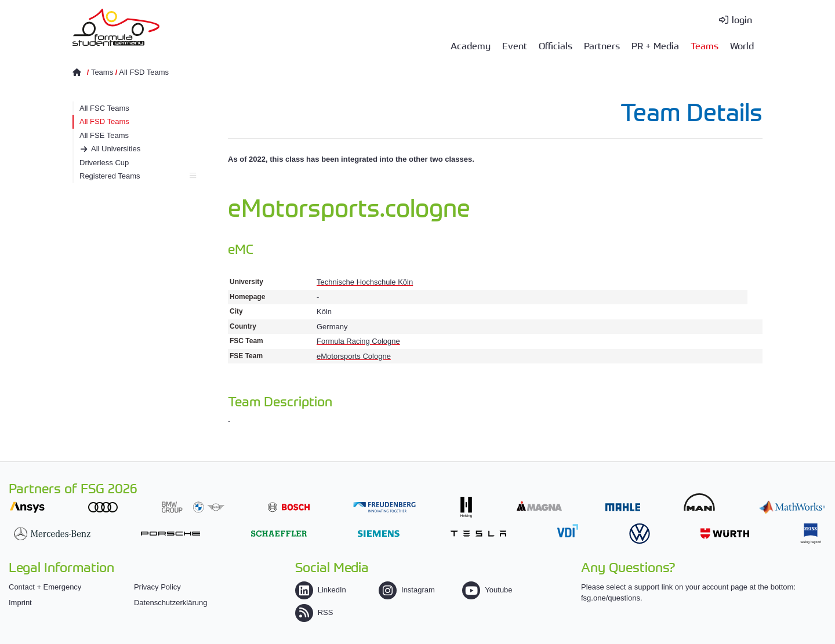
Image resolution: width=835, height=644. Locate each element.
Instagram (407, 590)
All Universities (116, 149)
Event (515, 45)
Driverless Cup (104, 163)
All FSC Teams (104, 108)
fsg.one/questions (611, 598)
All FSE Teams (104, 135)
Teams (705, 45)
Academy (471, 45)
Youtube (487, 590)
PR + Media (655, 45)
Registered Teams (138, 176)
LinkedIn (321, 590)
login (742, 19)
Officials (556, 45)
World (742, 45)
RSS (314, 612)
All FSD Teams (144, 72)
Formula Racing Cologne (358, 341)
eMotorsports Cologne (354, 356)
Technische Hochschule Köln (365, 282)
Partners (602, 45)
